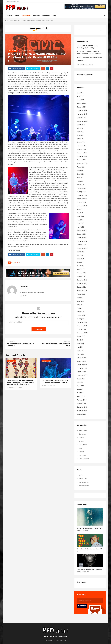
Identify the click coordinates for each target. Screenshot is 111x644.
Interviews (46, 15)
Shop (54, 15)
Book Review (83, 431)
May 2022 (80, 262)
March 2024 (81, 185)
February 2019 (82, 400)
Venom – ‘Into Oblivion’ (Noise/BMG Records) (90, 57)
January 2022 (81, 276)
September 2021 (82, 291)
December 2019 (82, 365)
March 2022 (81, 269)
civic (13, 263)
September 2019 (82, 375)
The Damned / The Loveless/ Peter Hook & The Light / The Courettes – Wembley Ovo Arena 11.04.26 (21, 383)
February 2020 (82, 358)
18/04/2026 (11, 387)
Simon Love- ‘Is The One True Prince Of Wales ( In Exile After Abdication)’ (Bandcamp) (90, 53)
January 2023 (81, 234)
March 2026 (81, 100)
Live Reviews (26, 15)
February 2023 (82, 231)
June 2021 (80, 301)
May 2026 (80, 93)
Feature (81, 438)
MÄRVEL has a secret (83, 61)
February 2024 (82, 188)
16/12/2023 (19, 61)
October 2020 (81, 329)
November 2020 (82, 326)
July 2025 (80, 128)
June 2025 (80, 132)
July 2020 (80, 340)
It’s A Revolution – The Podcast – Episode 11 (20, 345)
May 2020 (80, 347)
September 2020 (82, 333)
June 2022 (80, 259)
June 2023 (80, 216)
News (17, 15)
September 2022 (82, 248)
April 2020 (80, 351)
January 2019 (81, 404)
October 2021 (81, 287)
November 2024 (82, 156)
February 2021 (82, 315)
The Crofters (18, 263)
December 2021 (82, 280)
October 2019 (81, 372)
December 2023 (82, 195)
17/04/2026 (45, 385)
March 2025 (81, 142)
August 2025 (81, 125)
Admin (11, 61)
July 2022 (80, 255)
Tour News (82, 455)
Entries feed (83, 479)
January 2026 (81, 107)
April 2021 (80, 308)
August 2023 (81, 209)
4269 (28, 289)
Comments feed (84, 482)
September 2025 (82, 121)
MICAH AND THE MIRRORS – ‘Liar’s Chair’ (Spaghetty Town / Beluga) (87, 47)
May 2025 (80, 135)
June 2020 (80, 344)
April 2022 (80, 266)
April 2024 (80, 181)
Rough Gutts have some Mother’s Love (56, 345)
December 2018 (82, 407)
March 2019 (81, 396)
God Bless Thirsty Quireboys (85, 65)
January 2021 (81, 319)
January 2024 (81, 192)
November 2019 (82, 368)
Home (7, 20)
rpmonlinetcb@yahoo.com (13, 1)
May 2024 (80, 178)
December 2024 (82, 153)
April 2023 (80, 224)
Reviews (10, 15)
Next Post (67, 341)
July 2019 (80, 382)
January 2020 (81, 361)
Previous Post (11, 341)
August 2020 (81, 336)
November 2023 (82, 199)
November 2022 (82, 241)
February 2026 (82, 103)
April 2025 (80, 139)
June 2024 (80, 174)
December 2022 (82, 238)
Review (81, 452)
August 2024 (81, 167)
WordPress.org (84, 486)
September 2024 (82, 163)
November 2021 (82, 284)
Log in (81, 475)
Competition (83, 434)
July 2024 (80, 171)
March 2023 (81, 227)
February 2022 (82, 273)
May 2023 (80, 220)
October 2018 (81, 414)
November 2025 (82, 114)
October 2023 (81, 202)
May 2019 (80, 389)
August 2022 (81, 252)
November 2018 (82, 411)
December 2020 (82, 322)
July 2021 (80, 298)
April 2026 (80, 96)
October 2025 (81, 118)
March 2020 (81, 354)
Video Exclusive (84, 459)
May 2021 (80, 305)
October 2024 (81, 160)
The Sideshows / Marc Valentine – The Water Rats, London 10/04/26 (55, 382)
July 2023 (80, 213)
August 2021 (81, 294)
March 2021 (81, 312)
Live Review (13, 20)
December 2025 (82, 111)
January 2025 (81, 149)
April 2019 (80, 393)
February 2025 (82, 146)
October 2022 (81, 245)
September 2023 (82, 206)
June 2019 (80, 386)
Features (36, 15)
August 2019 (81, 379)
